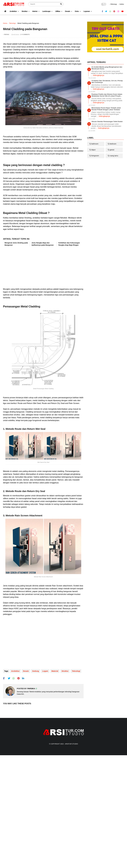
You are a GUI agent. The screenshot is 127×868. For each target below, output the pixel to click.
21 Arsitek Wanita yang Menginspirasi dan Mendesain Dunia (107, 131)
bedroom (113, 207)
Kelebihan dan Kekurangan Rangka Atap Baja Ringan (69, 349)
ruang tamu (114, 219)
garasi (112, 213)
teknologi (12, 57)
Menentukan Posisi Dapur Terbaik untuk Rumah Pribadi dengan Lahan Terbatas (106, 172)
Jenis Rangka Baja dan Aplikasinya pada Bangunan (43, 349)
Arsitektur (13, 11)
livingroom (95, 219)
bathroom (95, 207)
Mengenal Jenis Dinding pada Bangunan (16, 349)
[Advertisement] (64, 35)
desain (25, 776)
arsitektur (15, 776)
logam (44, 776)
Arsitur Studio (71, 848)
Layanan (87, 11)
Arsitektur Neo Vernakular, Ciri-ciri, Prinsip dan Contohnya (107, 145)
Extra (77, 11)
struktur (63, 776)
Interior (35, 11)
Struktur (25, 11)
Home (5, 57)
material (53, 776)
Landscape (46, 11)
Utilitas (58, 11)
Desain (68, 11)
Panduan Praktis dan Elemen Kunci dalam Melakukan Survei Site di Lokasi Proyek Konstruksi (107, 158)
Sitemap (113, 4)
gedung (35, 776)
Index (121, 4)
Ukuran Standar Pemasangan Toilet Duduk (107, 184)
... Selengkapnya (97, 138)
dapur (93, 213)
